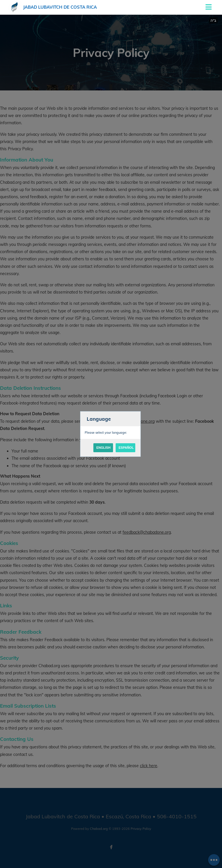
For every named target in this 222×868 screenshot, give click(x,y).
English (103, 448)
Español (126, 448)
